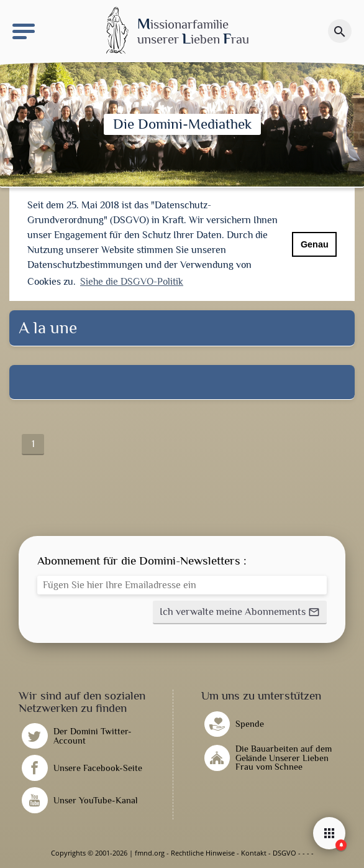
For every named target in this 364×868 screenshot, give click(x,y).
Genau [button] (315, 244)
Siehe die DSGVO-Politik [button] (132, 282)
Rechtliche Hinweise (203, 853)
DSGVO (284, 853)
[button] (240, 612)
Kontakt (254, 853)
